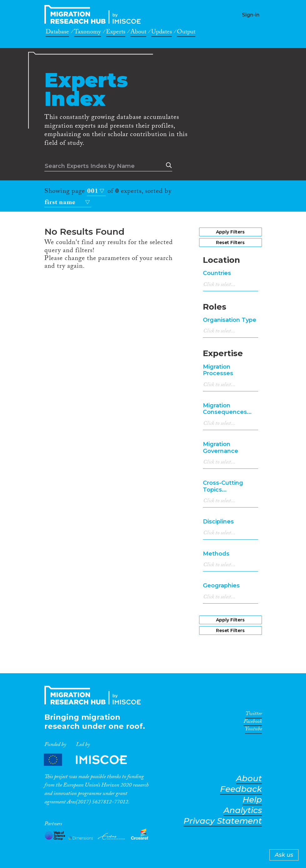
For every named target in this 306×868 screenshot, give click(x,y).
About (138, 33)
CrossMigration (94, 14)
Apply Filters (230, 232)
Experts (116, 33)
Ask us (284, 855)
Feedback (241, 789)
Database (57, 33)
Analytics (243, 810)
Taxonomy (88, 33)
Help (252, 800)
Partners (91, 760)
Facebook (253, 723)
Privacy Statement (223, 821)
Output (186, 33)
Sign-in (251, 15)
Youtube (253, 730)
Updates (162, 33)
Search (168, 165)
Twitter (254, 715)
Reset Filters (230, 243)
